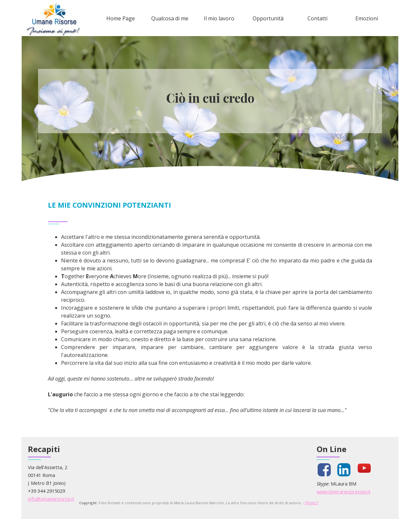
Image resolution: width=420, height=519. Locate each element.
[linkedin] (344, 470)
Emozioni (367, 18)
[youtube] (364, 468)
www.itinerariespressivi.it (344, 491)
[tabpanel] (210, 98)
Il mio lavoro (219, 18)
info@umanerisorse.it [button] (51, 499)
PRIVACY (312, 503)
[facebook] (324, 470)
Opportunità (268, 18)
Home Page (121, 18)
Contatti (317, 18)
